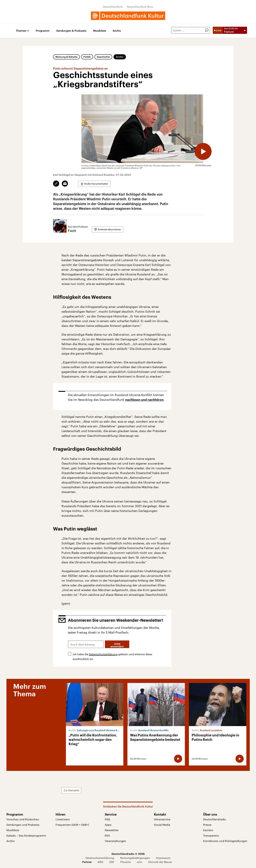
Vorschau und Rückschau (23, 819)
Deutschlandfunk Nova (140, 7)
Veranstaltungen (115, 841)
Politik (87, 57)
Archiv (117, 31)
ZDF (112, 862)
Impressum (163, 858)
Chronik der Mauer (160, 862)
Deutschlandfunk (113, 7)
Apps (108, 825)
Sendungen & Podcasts (71, 31)
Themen (21, 31)
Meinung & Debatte (66, 57)
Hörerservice (162, 819)
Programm (43, 31)
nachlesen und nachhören (144, 400)
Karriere (208, 830)
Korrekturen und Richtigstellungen (225, 841)
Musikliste (100, 31)
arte (139, 862)
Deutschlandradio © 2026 (128, 854)
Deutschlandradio (215, 819)
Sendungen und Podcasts (23, 825)
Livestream (63, 819)
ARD (100, 862)
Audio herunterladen (96, 184)
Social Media (162, 825)
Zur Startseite (71, 790)
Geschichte (103, 57)
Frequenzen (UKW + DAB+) (72, 825)
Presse (207, 825)
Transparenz (211, 835)
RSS (107, 835)
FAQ (107, 819)
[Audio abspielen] (203, 151)
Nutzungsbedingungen (135, 858)
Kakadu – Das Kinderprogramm (26, 835)
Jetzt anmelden (117, 645)
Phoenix (126, 862)
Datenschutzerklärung (103, 654)
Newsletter (112, 830)
